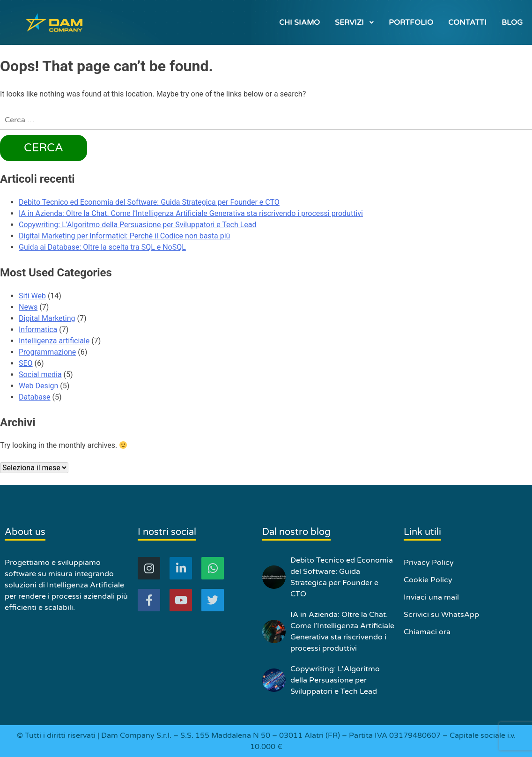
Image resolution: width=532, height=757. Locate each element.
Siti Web (32, 296)
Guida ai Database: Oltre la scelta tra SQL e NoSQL (102, 247)
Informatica (38, 330)
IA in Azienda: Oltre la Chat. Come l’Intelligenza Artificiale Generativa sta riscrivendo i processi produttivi (191, 213)
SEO (26, 363)
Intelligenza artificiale (54, 341)
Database (35, 397)
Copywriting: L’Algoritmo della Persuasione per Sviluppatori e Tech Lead (138, 225)
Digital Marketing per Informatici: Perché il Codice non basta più (124, 236)
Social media (40, 375)
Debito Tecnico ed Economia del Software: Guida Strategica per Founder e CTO (149, 202)
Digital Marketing (47, 318)
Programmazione (47, 352)
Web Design (38, 386)
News (28, 307)
